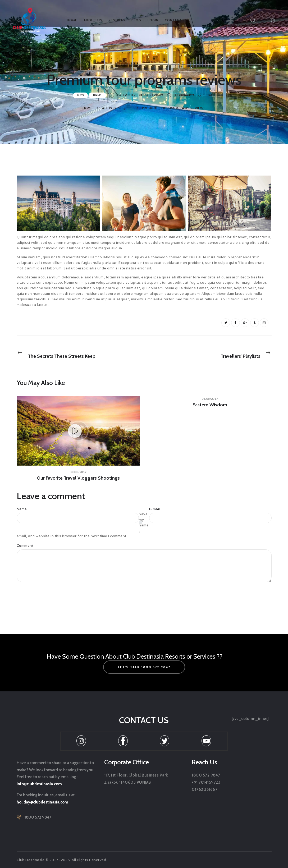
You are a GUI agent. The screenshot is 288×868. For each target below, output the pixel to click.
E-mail (155, 509)
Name (22, 509)
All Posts (111, 107)
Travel (97, 95)
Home (88, 107)
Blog (80, 95)
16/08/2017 (126, 95)
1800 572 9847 (38, 817)
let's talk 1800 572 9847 (144, 667)
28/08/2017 (78, 472)
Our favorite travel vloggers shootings (78, 478)
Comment (25, 546)
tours (48, 322)
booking (27, 322)
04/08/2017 (210, 398)
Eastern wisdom (210, 405)
